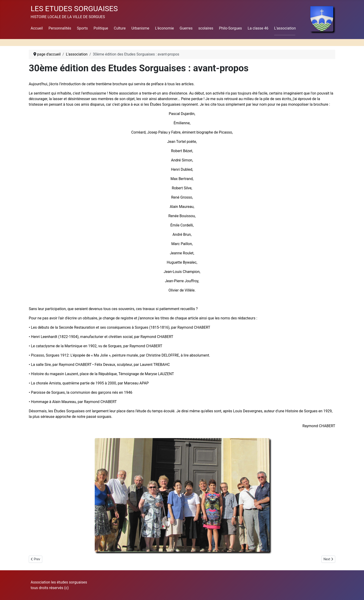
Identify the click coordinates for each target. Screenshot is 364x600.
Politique (101, 28)
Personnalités (60, 28)
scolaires (206, 28)
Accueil (37, 28)
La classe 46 (258, 28)
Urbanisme (140, 28)
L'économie (164, 28)
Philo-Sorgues (230, 28)
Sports (82, 28)
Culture (120, 28)
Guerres (186, 28)
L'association (285, 28)
